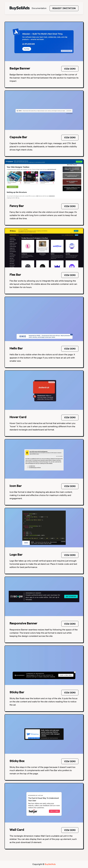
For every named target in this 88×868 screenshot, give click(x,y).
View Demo (70, 69)
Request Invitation (64, 8)
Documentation (39, 8)
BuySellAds (50, 864)
